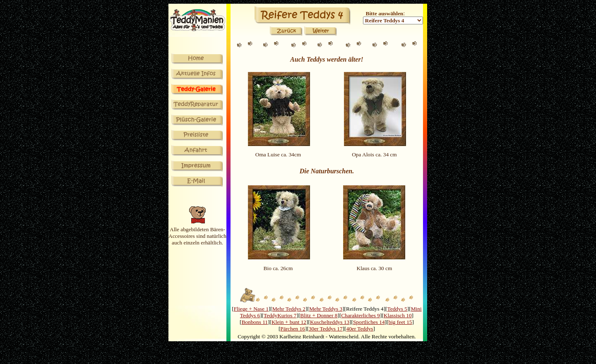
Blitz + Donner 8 (319, 315)
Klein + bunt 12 (289, 322)
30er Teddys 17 (326, 329)
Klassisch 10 (398, 315)
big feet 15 (400, 322)
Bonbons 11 (255, 322)
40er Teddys (359, 329)
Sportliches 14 (369, 322)
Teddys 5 (397, 309)
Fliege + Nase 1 (251, 309)
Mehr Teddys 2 (289, 309)
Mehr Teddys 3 (326, 309)
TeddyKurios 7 (280, 315)
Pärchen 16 (293, 329)
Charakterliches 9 (360, 315)
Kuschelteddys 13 (330, 322)
